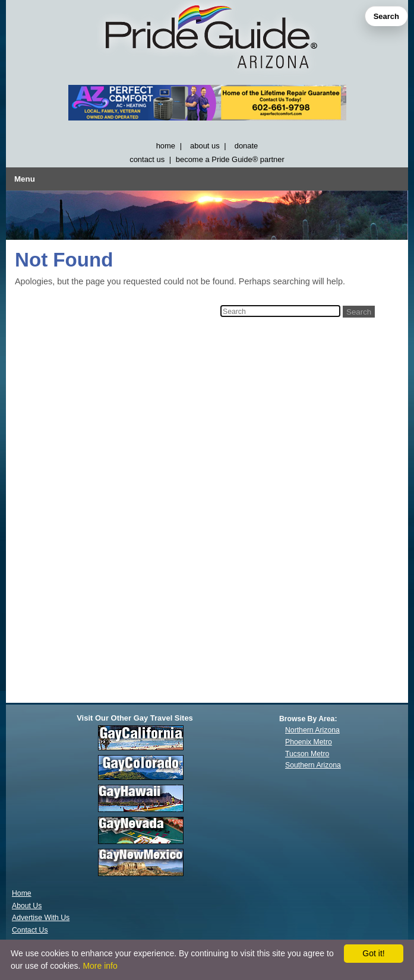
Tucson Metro (307, 754)
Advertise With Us (41, 918)
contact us (147, 159)
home (166, 146)
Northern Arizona (312, 730)
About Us (27, 906)
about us (205, 146)
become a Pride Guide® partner (230, 159)
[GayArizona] (207, 39)
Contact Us (30, 930)
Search (386, 16)
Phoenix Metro (309, 742)
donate (246, 146)
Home (22, 893)
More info (100, 966)
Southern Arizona (313, 765)
